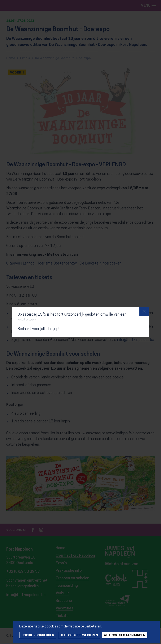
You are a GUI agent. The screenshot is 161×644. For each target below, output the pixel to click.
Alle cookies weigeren (79, 636)
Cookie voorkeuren (38, 636)
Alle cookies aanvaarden (125, 636)
